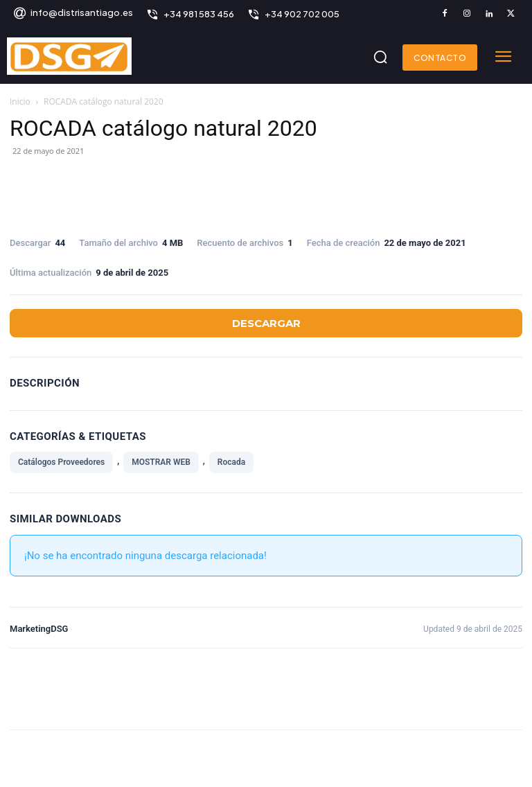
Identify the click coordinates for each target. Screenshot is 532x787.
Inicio (20, 101)
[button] (380, 57)
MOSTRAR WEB (161, 462)
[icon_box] (73, 14)
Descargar (266, 323)
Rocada (231, 462)
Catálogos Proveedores (61, 462)
